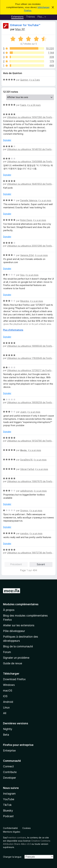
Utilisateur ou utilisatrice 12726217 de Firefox (30, 370)
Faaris (23, 105)
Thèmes (30, 17)
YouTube (9, 799)
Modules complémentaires (21, 604)
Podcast (8, 816)
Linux (6, 707)
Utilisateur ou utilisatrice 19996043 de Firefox (30, 346)
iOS (5, 696)
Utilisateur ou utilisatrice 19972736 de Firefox (30, 553)
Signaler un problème (16, 658)
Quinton (24, 80)
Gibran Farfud (27, 469)
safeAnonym (26, 491)
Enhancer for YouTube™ (25, 25)
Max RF (20, 29)
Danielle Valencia (29, 200)
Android (8, 702)
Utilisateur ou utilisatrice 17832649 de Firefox (30, 358)
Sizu (22, 275)
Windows (9, 685)
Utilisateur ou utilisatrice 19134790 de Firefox (30, 441)
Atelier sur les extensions (19, 625)
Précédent (16, 564)
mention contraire (17, 838)
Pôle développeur (14, 631)
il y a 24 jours (34, 105)
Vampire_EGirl (27, 255)
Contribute (10, 772)
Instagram (9, 794)
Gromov (24, 510)
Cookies (27, 828)
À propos (9, 610)
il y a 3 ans (35, 80)
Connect (8, 766)
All (5, 713)
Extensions (17, 17)
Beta (6, 735)
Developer (9, 778)
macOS (8, 691)
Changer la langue (12, 857)
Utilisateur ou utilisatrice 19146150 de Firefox (30, 149)
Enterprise (9, 751)
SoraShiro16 (26, 460)
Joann (23, 412)
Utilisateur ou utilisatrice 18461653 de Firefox (30, 184)
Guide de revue (13, 663)
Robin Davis (26, 220)
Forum (7, 652)
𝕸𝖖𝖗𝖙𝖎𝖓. (24, 450)
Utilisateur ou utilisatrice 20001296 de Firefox (30, 246)
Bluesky (8, 811)
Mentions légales (12, 832)
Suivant (41, 564)
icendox (24, 533)
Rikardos (25, 301)
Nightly (8, 729)
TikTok (7, 805)
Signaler (7, 140)
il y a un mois (45, 200)
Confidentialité (10, 828)
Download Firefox (14, 679)
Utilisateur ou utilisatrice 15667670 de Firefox (30, 481)
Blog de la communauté (18, 646)
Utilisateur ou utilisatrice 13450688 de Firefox (30, 161)
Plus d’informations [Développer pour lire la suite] (13, 330)
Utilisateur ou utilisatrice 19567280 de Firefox (30, 117)
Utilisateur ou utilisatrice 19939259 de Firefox (30, 402)
